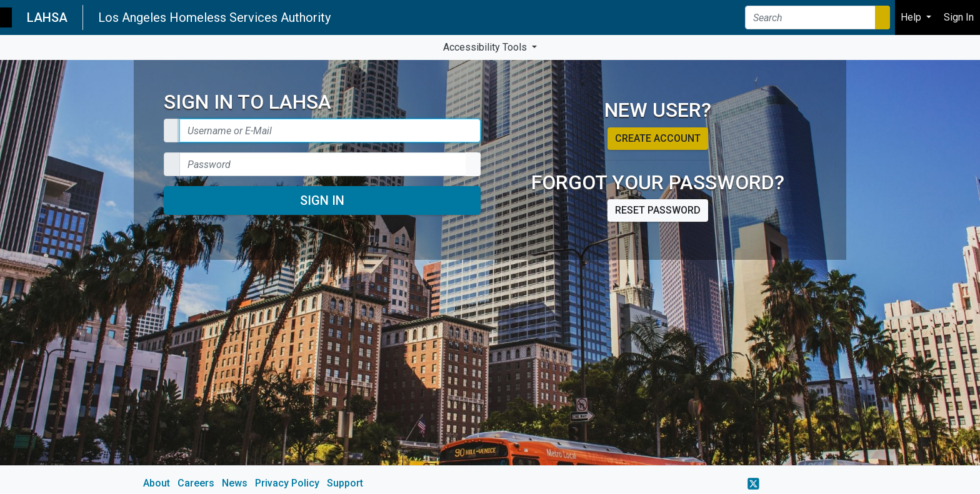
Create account (658, 138)
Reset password (658, 210)
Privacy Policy (287, 483)
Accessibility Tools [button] (486, 47)
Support (345, 483)
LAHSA (47, 17)
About (157, 483)
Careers (196, 483)
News (235, 483)
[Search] (810, 17)
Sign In (322, 200)
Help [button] (912, 17)
